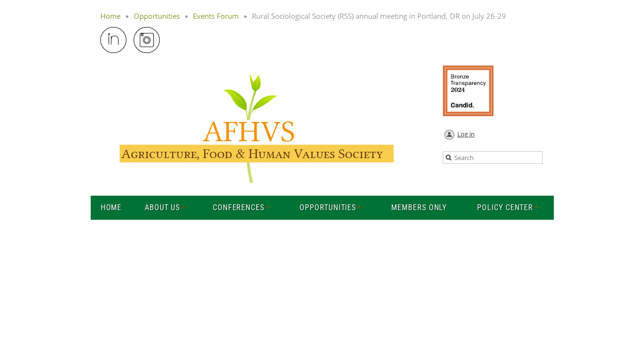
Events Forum (216, 16)
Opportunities (157, 16)
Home (110, 16)
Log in (466, 134)
